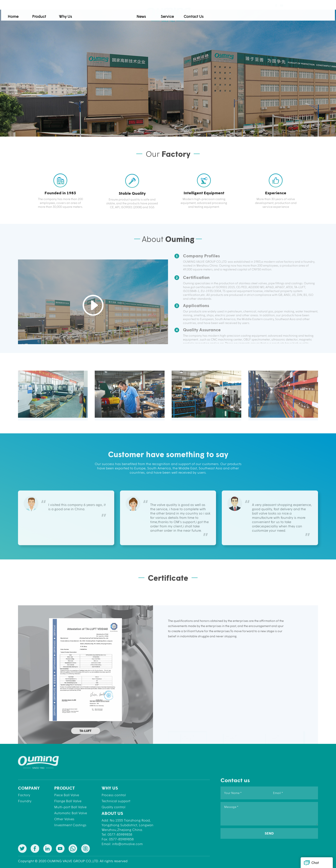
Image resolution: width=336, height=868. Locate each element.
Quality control (113, 837)
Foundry (25, 831)
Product (104, 13)
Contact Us (258, 13)
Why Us (130, 13)
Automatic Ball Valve (71, 843)
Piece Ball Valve (67, 825)
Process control (114, 825)
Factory (24, 825)
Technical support (116, 831)
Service (232, 13)
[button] (313, 393)
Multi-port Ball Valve (70, 837)
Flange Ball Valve (68, 831)
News (206, 13)
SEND (269, 861)
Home (78, 13)
